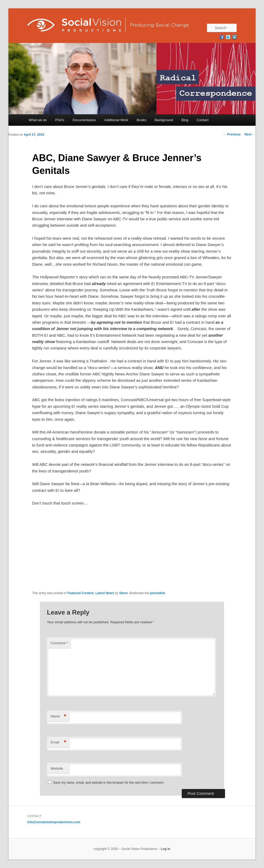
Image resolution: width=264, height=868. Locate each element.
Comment (59, 643)
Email (59, 742)
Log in (166, 849)
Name (59, 716)
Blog (185, 120)
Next (250, 134)
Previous (232, 134)
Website (57, 768)
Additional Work (116, 120)
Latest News (105, 593)
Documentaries (84, 120)
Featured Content (81, 593)
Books (141, 120)
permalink (157, 593)
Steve (123, 593)
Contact (203, 120)
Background (164, 120)
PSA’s (60, 120)
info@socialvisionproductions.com (54, 822)
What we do (38, 120)
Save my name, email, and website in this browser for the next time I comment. (109, 783)
